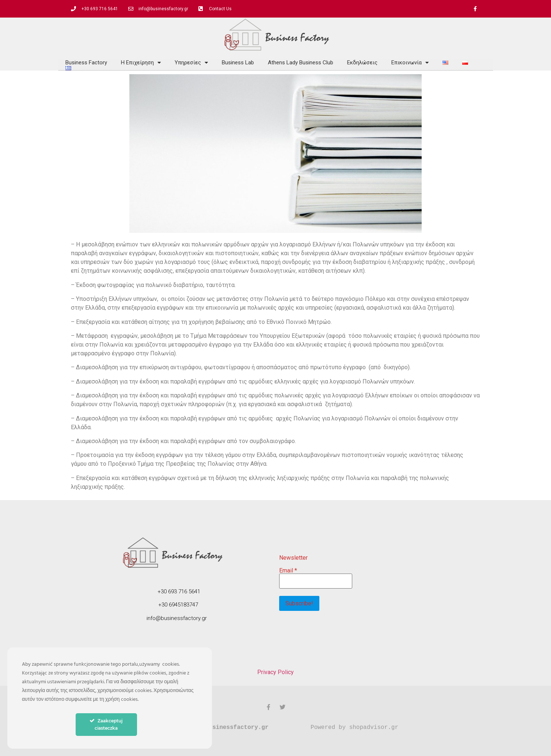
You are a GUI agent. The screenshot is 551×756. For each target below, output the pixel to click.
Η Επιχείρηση (141, 63)
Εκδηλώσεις (362, 63)
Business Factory (86, 63)
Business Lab (238, 63)
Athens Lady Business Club (301, 63)
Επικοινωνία (410, 63)
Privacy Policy (275, 672)
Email (288, 570)
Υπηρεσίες (191, 63)
